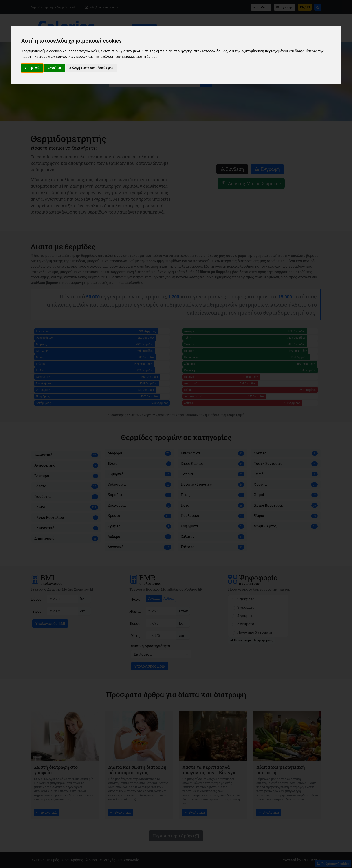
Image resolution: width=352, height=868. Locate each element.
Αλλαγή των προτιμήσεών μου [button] (91, 68)
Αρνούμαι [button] (54, 68)
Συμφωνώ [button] (32, 68)
